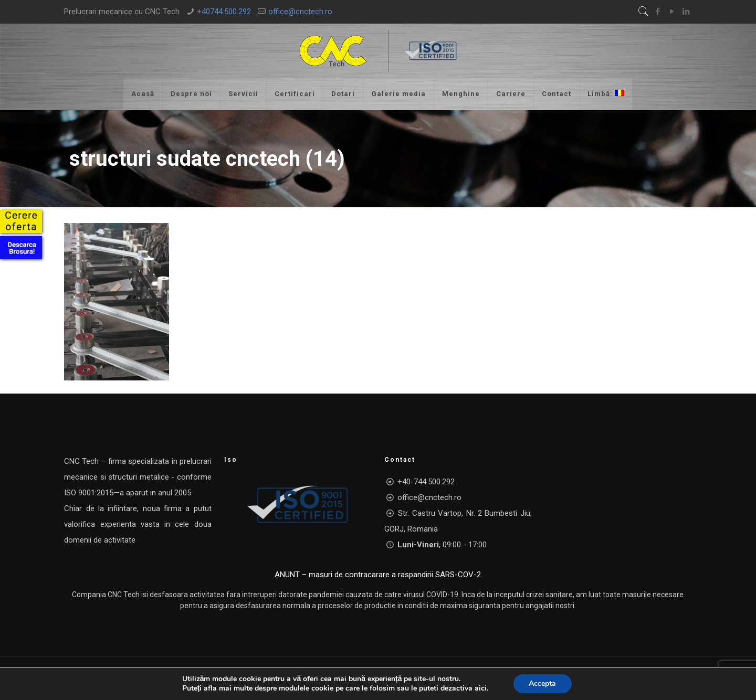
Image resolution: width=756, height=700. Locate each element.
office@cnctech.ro (300, 12)
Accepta (542, 683)
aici (481, 688)
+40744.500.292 (224, 12)
